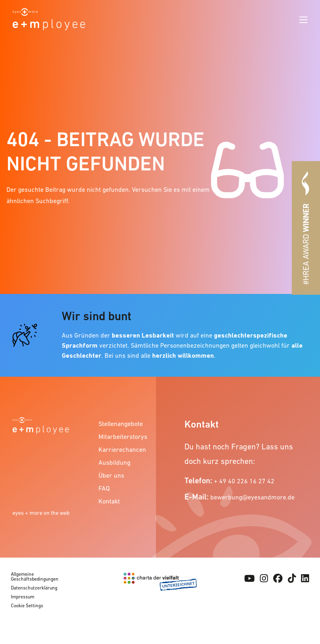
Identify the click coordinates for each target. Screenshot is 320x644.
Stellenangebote (121, 424)
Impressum (23, 597)
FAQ (104, 488)
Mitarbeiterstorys (123, 436)
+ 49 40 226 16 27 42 (244, 481)
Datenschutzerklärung (34, 588)
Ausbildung (114, 462)
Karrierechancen (122, 449)
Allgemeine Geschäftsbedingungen (35, 577)
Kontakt (109, 501)
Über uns (111, 475)
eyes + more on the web (41, 513)
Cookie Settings (27, 606)
